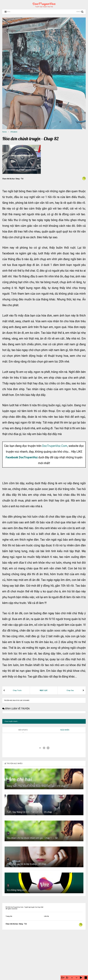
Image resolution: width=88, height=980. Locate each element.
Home (4, 132)
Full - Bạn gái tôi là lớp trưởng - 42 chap (27, 961)
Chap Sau (70, 748)
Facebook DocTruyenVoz (22, 515)
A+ (63, 978)
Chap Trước (17, 748)
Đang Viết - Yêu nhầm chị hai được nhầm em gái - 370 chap (36, 883)
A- (67, 978)
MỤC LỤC (44, 748)
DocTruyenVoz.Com (55, 503)
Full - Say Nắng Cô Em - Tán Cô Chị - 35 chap (29, 909)
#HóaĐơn (14, 132)
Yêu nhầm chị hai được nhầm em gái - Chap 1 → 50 (32, 935)
